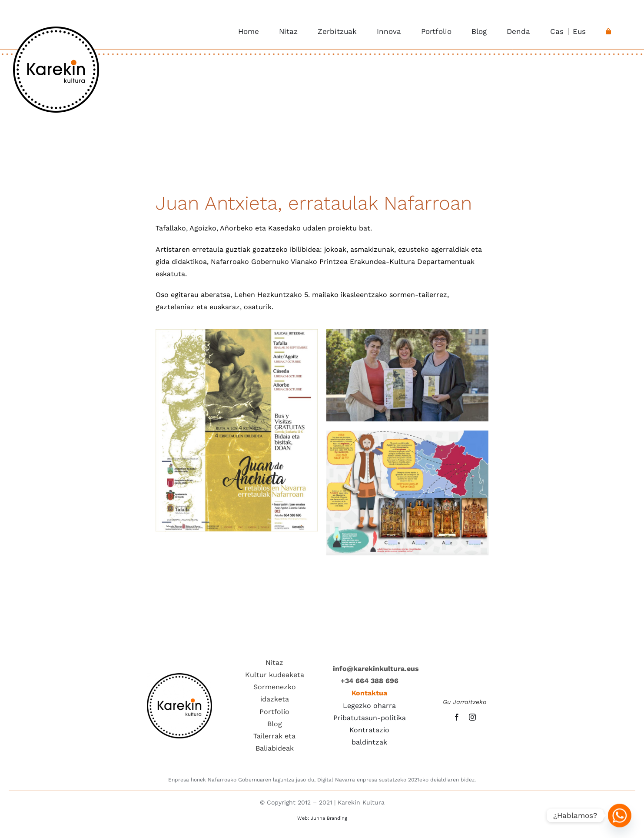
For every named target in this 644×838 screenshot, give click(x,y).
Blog (275, 724)
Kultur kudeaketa (275, 675)
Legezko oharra (369, 706)
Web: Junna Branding (322, 818)
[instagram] (472, 717)
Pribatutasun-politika (370, 718)
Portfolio (274, 712)
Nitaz (274, 663)
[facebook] (457, 717)
